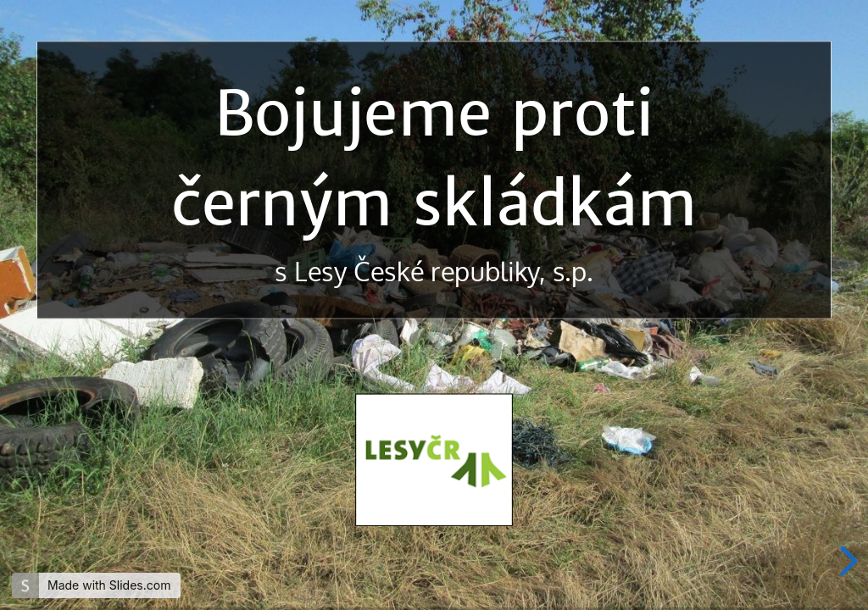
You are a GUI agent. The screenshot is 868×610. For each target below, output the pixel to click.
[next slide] (846, 561)
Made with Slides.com (109, 585)
